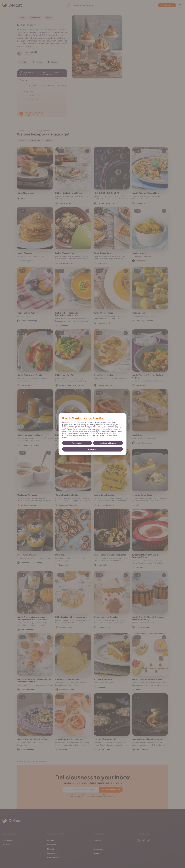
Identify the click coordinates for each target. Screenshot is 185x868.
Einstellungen (77, 443)
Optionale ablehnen (108, 443)
